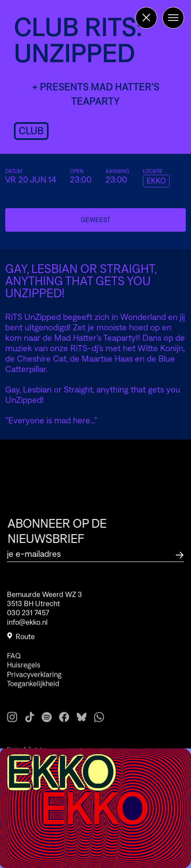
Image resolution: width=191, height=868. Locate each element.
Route (21, 639)
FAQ (14, 665)
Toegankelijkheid (33, 693)
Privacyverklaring (34, 684)
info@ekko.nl (27, 625)
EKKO (156, 181)
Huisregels (24, 675)
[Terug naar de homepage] (146, 18)
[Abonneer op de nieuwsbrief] (180, 554)
